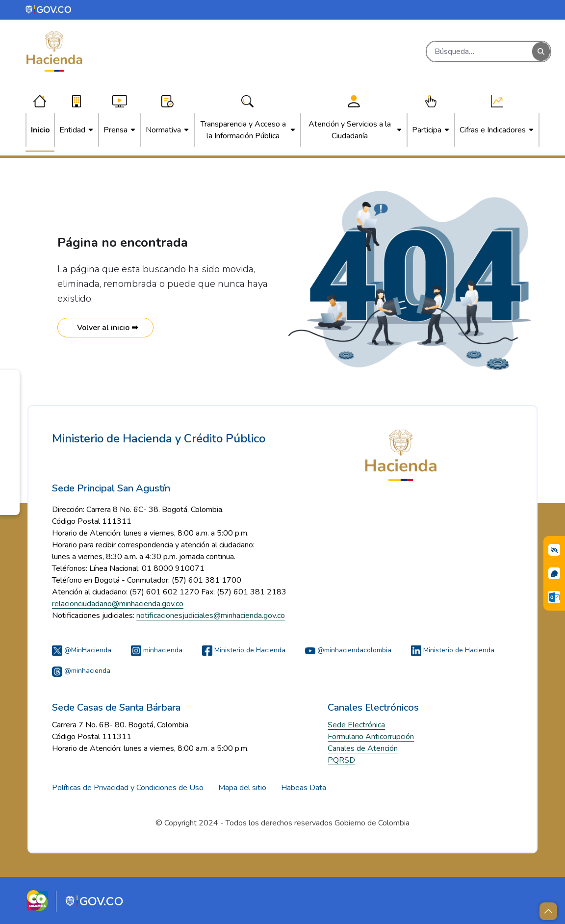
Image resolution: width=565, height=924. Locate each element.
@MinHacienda (82, 650)
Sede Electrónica (356, 725)
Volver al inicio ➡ (105, 328)
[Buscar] (479, 51)
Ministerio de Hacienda (244, 650)
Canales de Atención (363, 748)
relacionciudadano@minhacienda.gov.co (118, 604)
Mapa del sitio (242, 788)
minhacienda (157, 650)
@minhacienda (81, 671)
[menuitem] (40, 130)
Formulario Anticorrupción (371, 737)
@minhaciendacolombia (348, 650)
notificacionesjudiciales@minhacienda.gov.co (211, 616)
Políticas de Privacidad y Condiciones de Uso (128, 788)
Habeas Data (304, 788)
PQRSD (341, 760)
